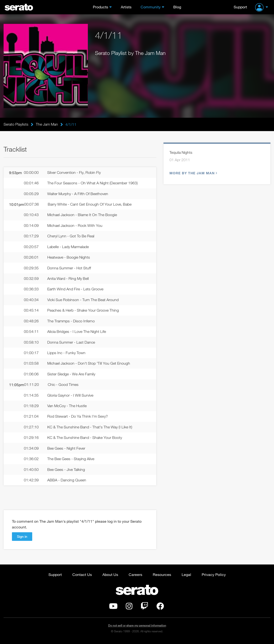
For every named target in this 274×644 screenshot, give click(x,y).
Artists (126, 7)
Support (240, 7)
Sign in (22, 539)
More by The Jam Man (193, 173)
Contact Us (82, 577)
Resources (162, 577)
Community (151, 7)
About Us (110, 577)
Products (100, 7)
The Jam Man (47, 124)
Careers (135, 577)
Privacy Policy (214, 577)
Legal (186, 577)
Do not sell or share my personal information (137, 628)
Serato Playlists (16, 124)
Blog (177, 7)
